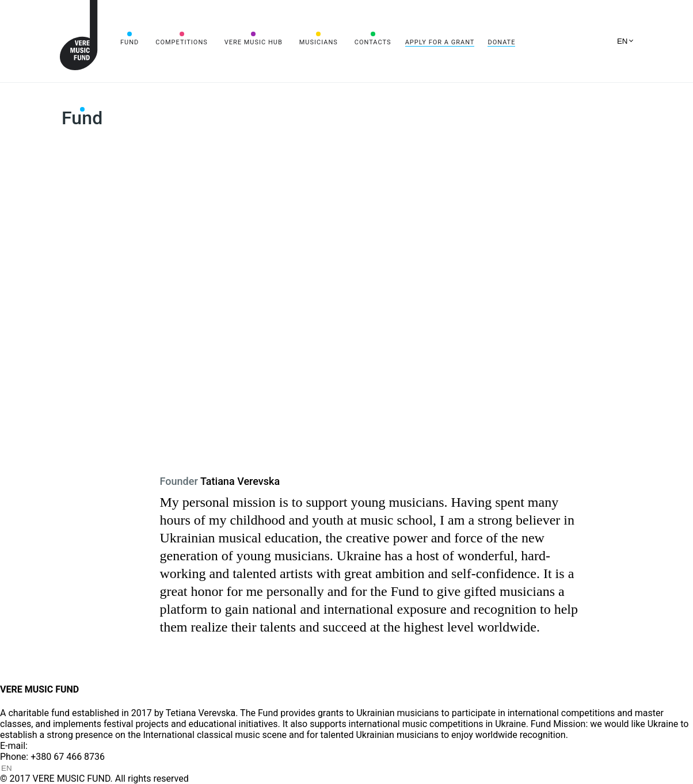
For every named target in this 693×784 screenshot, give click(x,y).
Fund (130, 42)
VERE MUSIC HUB (254, 42)
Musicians (319, 42)
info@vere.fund (61, 746)
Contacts (373, 42)
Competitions (182, 42)
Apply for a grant (440, 42)
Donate (501, 42)
